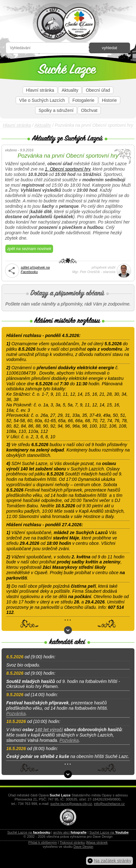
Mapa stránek (97, 842)
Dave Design (83, 847)
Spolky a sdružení (56, 110)
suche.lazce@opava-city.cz (71, 804)
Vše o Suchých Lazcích (42, 100)
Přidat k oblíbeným (43, 842)
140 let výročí (49, 730)
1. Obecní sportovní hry (68, 169)
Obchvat (89, 110)
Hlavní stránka (40, 90)
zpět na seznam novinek (29, 249)
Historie (109, 100)
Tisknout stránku (72, 842)
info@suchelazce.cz (109, 804)
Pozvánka (16, 714)
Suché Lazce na (29, 832)
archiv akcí (70, 832)
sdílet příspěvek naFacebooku (35, 269)
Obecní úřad (98, 90)
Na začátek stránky (113, 861)
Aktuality (70, 90)
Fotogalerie (84, 100)
